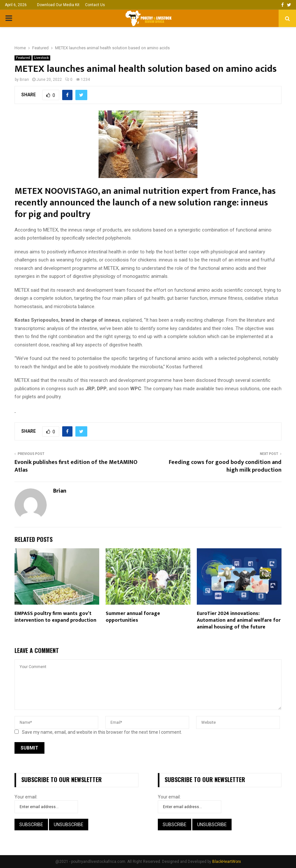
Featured (23, 58)
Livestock (41, 58)
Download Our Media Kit (58, 5)
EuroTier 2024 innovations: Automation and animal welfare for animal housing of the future (239, 620)
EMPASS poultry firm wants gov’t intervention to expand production (55, 617)
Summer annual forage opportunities (133, 617)
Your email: (26, 797)
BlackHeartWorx (227, 862)
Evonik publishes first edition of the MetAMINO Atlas (76, 466)
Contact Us (95, 5)
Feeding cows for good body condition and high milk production (225, 466)
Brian (24, 80)
